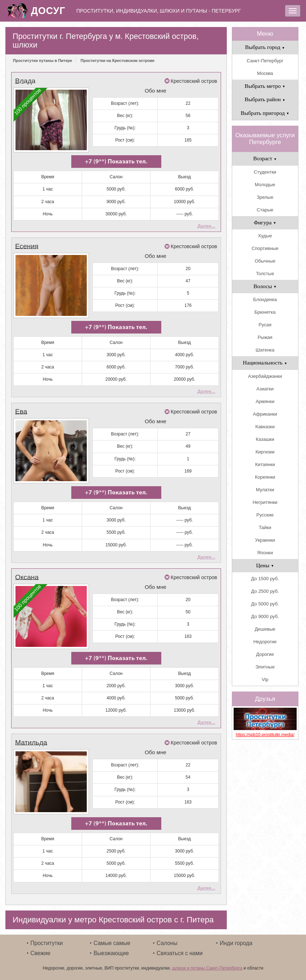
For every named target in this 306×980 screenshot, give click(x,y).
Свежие (41, 950)
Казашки (265, 439)
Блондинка (265, 299)
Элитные (265, 667)
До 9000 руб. (265, 616)
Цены (265, 565)
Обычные (265, 261)
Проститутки (47, 940)
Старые (265, 210)
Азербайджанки (265, 376)
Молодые (265, 185)
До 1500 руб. (265, 579)
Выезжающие (111, 950)
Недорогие (265, 642)
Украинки (265, 540)
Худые (265, 236)
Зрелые (265, 197)
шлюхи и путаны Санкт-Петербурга (207, 965)
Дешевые (265, 629)
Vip (265, 679)
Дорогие (265, 654)
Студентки (265, 172)
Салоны (167, 940)
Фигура (265, 222)
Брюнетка (265, 312)
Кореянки (265, 477)
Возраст (265, 158)
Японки (265, 553)
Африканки (265, 414)
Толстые (265, 274)
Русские (265, 515)
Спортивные (265, 248)
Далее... (206, 225)
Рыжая (265, 337)
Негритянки (265, 502)
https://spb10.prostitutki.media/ (265, 735)
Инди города (236, 940)
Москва (265, 73)
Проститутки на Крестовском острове (118, 61)
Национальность (265, 363)
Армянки (265, 401)
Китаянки (265, 464)
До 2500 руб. (265, 591)
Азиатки (265, 389)
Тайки (265, 527)
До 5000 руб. (265, 604)
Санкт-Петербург (265, 61)
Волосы (265, 286)
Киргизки (265, 452)
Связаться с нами (180, 950)
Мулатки (265, 490)
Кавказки (265, 427)
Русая (265, 325)
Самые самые (112, 940)
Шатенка (265, 350)
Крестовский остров (194, 81)
